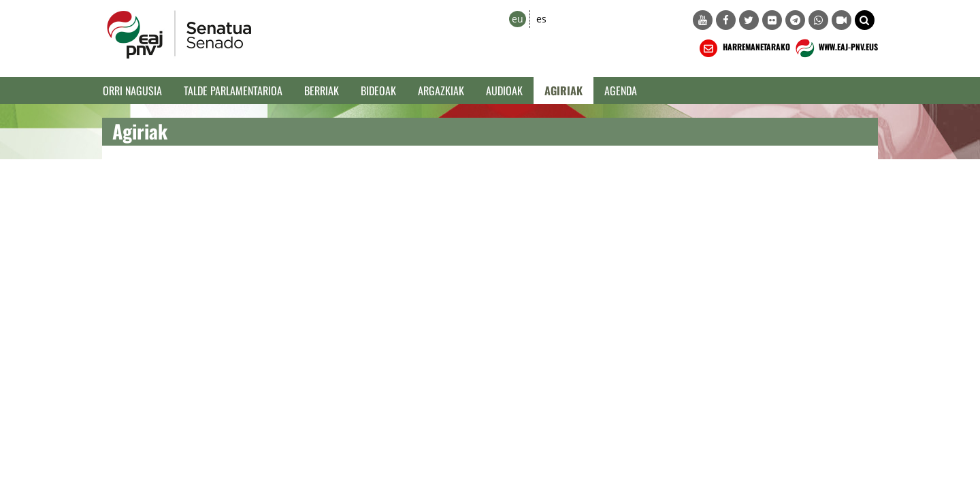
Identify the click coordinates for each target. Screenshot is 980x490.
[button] (865, 20)
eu (518, 19)
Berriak (322, 91)
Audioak (504, 91)
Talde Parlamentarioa (233, 91)
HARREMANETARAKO (744, 48)
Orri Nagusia (132, 91)
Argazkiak (441, 91)
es (541, 19)
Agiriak (563, 91)
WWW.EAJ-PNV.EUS (835, 48)
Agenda (621, 91)
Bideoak (378, 91)
